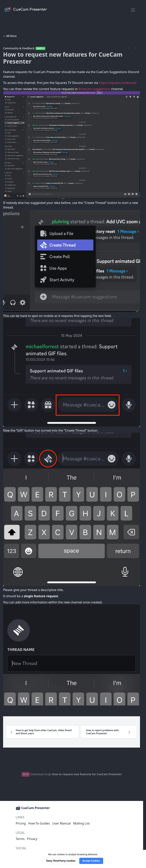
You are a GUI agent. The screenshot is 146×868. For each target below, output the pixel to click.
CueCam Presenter (33, 808)
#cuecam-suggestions (94, 89)
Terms (20, 839)
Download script (72, 774)
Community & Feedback (19, 48)
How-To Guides (39, 823)
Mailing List (81, 823)
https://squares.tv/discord (118, 83)
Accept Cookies (91, 861)
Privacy (32, 839)
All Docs (10, 36)
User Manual (61, 823)
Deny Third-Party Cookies (61, 861)
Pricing (21, 823)
